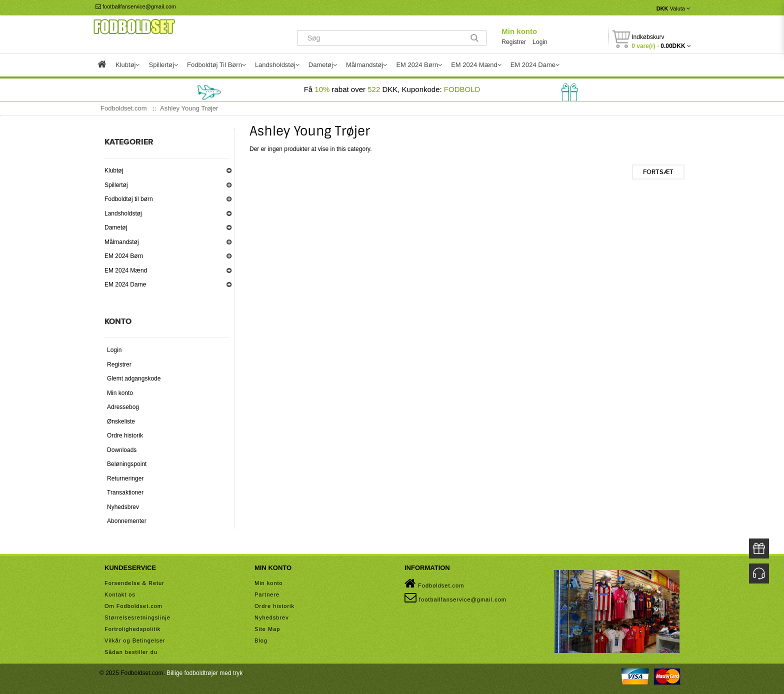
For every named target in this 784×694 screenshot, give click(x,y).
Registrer (514, 42)
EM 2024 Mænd (126, 270)
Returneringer (125, 478)
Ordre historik (125, 435)
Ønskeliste (121, 421)
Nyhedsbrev (123, 507)
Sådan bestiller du (131, 652)
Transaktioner (125, 492)
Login (540, 42)
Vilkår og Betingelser (135, 640)
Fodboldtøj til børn (129, 199)
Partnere (267, 594)
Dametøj (116, 227)
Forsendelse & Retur (134, 583)
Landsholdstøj (123, 213)
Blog (261, 640)
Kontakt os (120, 594)
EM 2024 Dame (125, 284)
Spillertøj (116, 185)
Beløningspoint (127, 464)
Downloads (122, 450)
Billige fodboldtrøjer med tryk (204, 673)
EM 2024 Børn (124, 256)
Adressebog (123, 407)
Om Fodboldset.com (133, 606)
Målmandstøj (122, 242)
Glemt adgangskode (134, 378)
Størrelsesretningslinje (137, 617)
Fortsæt (658, 172)
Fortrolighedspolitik (132, 629)
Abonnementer (127, 521)
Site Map (267, 629)
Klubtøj (114, 170)
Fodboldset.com (434, 583)
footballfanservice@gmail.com (136, 6)
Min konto (519, 31)
